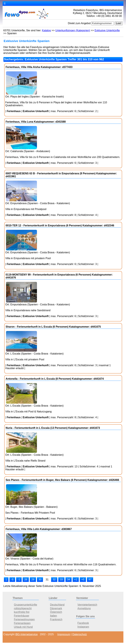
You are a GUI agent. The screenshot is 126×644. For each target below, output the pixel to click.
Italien (53, 616)
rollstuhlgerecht (23, 608)
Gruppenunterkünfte (25, 605)
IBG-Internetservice (27, 634)
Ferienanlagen (22, 623)
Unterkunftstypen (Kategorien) (73, 30)
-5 (12, 580)
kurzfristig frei (22, 612)
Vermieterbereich (87, 605)
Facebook (83, 623)
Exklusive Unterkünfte (107, 30)
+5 (83, 580)
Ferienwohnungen (24, 619)
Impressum (64, 634)
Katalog (46, 30)
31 (47, 580)
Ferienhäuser (21, 616)
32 (54, 580)
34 (69, 580)
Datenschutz (80, 634)
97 (90, 580)
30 (40, 580)
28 (26, 580)
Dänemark (56, 608)
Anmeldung (84, 608)
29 (33, 580)
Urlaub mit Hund (23, 627)
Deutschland (57, 605)
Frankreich (56, 619)
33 (61, 580)
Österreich (56, 612)
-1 (19, 580)
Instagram (83, 627)
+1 (76, 580)
